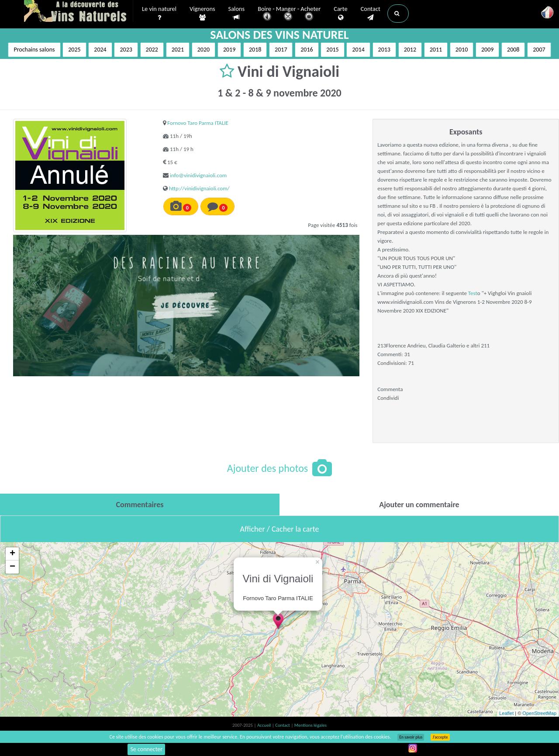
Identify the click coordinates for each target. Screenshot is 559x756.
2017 (281, 50)
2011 (436, 50)
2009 (487, 50)
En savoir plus (411, 737)
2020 (204, 50)
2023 (126, 50)
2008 (513, 50)
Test (473, 293)
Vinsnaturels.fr (79, 12)
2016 (307, 50)
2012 (410, 50)
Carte (340, 14)
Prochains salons (34, 50)
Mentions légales (311, 725)
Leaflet (506, 713)
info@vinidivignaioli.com (198, 175)
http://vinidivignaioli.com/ (199, 188)
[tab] (140, 505)
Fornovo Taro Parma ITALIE (198, 123)
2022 (152, 50)
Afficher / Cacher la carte (280, 529)
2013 (384, 50)
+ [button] (12, 554)
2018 (255, 50)
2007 (539, 50)
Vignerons (202, 14)
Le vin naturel (159, 14)
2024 (100, 50)
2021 (178, 50)
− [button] (12, 567)
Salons (237, 13)
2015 (332, 50)
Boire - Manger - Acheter (289, 14)
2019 (229, 50)
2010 (462, 50)
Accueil (265, 725)
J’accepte (440, 737)
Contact (371, 14)
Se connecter (146, 749)
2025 (74, 50)
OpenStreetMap (539, 713)
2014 (358, 50)
